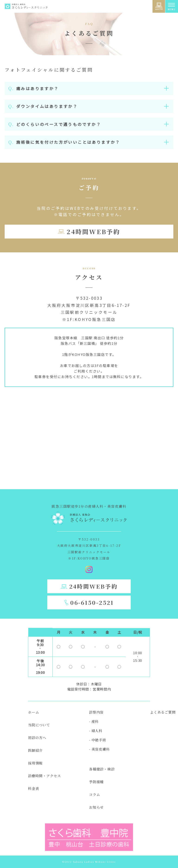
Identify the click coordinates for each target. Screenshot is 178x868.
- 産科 (94, 721)
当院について (39, 725)
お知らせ (96, 807)
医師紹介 (35, 750)
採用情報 (35, 763)
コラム (94, 794)
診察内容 (96, 712)
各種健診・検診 (102, 769)
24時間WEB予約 (93, 231)
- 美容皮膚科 (99, 749)
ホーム (33, 712)
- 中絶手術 (98, 740)
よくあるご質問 (163, 712)
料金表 (33, 788)
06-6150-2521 (92, 602)
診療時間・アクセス (44, 776)
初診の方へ (37, 738)
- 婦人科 (96, 731)
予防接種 (96, 782)
